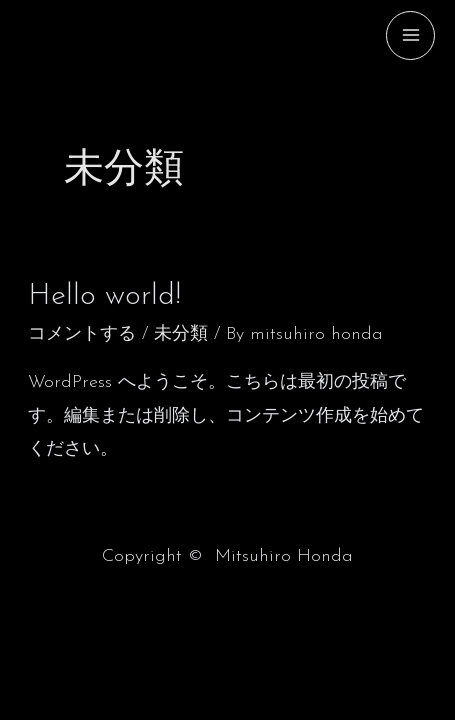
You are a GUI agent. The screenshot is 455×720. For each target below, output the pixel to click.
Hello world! (104, 296)
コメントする (82, 334)
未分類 (181, 334)
